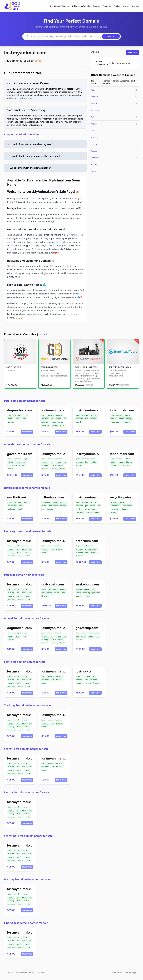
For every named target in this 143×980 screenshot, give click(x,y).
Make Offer (132, 52)
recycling (114, 502)
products (63, 502)
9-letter (79, 556)
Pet (92, 117)
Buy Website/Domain (59, 6)
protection (96, 593)
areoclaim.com (87, 541)
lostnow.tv (84, 671)
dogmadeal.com (19, 410)
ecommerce (12, 506)
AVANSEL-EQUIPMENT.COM (87, 367)
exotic (79, 593)
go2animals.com (20, 454)
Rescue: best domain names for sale (26, 792)
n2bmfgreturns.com (57, 497)
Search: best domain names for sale (26, 749)
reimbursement (82, 553)
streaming (80, 676)
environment (115, 506)
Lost (93, 131)
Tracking (95, 137)
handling (87, 593)
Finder (94, 171)
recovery (45, 419)
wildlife (127, 415)
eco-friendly (12, 465)
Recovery (95, 110)
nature (121, 419)
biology (129, 419)
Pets (93, 90)
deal (24, 419)
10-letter (126, 422)
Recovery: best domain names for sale (28, 531)
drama (88, 683)
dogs (26, 415)
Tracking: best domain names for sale (27, 705)
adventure (90, 676)
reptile (87, 589)
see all (43, 334)
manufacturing (48, 509)
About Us (107, 6)
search (53, 422)
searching (46, 425)
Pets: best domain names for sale (25, 401)
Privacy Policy (117, 972)
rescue (61, 422)
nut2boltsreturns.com (24, 497)
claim (91, 546)
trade (44, 506)
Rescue (94, 151)
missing (55, 425)
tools (10, 502)
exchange (11, 509)
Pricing (117, 6)
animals (51, 415)
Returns (94, 103)
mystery (79, 680)
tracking (45, 422)
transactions (53, 506)
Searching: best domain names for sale (28, 836)
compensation (91, 549)
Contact (96, 6)
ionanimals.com (122, 410)
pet (52, 419)
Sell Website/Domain (81, 6)
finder (62, 425)
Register (135, 6)
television (80, 683)
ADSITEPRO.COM (14, 367)
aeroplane (94, 553)
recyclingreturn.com (125, 497)
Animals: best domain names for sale (27, 444)
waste (122, 502)
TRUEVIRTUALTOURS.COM (120, 367)
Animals (94, 97)
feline (44, 589)
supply (20, 509)
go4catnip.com (53, 584)
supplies (63, 589)
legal (78, 546)
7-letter (96, 683)
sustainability (127, 506)
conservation (21, 462)
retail (21, 506)
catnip (50, 593)
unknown (94, 680)
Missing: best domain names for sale (27, 879)
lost (65, 419)
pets (20, 415)
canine (18, 419)
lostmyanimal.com (25, 53)
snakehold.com (87, 584)
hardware (18, 502)
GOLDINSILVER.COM (49, 367)
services (93, 415)
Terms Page (131, 972)
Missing (94, 165)
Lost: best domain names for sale (25, 662)
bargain (11, 422)
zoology (113, 419)
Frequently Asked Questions (22, 134)
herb (64, 593)
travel (85, 546)
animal (10, 419)
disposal (125, 509)
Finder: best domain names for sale (26, 923)
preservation (115, 422)
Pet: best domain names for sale (24, 575)
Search (94, 144)
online (10, 459)
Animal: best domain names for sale (26, 618)
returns (59, 415)
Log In (126, 6)
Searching (95, 158)
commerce (12, 415)
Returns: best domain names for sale (27, 488)
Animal (94, 124)
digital (26, 459)
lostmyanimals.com (91, 410)
